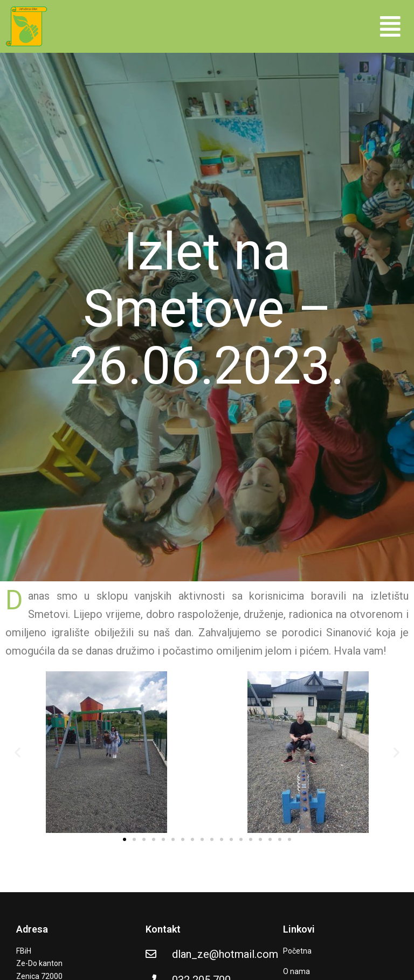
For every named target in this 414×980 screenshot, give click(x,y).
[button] (390, 26)
